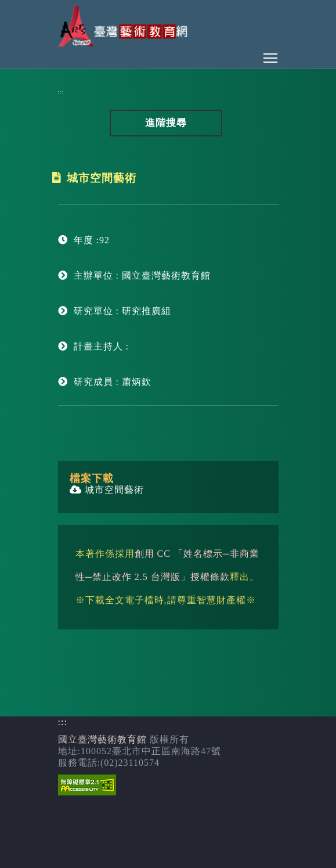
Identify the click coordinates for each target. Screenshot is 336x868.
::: (61, 92)
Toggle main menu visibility (271, 55)
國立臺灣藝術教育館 (102, 739)
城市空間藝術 (107, 490)
